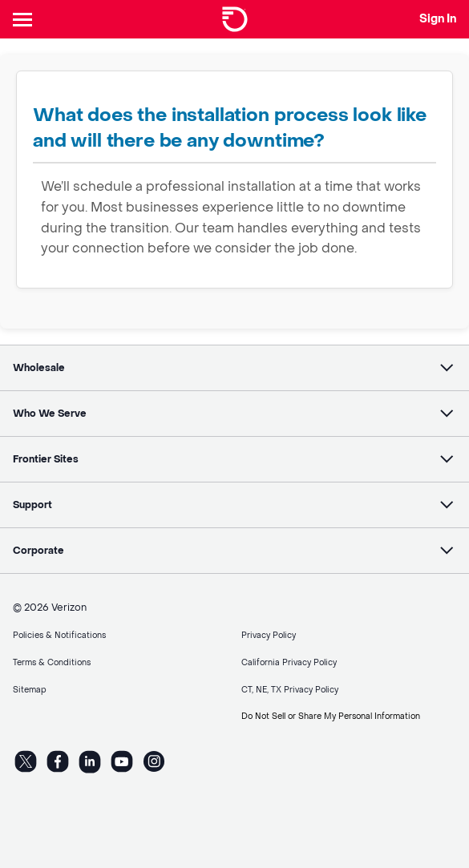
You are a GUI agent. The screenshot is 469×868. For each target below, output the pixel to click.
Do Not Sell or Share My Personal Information (331, 716)
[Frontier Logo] (235, 19)
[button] (234, 368)
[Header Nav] (26, 19)
